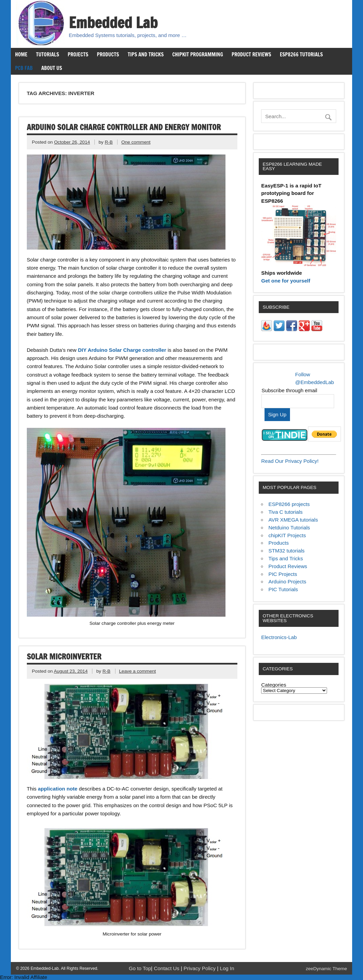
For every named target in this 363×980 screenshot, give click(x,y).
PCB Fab (24, 68)
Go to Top (140, 968)
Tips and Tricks (146, 54)
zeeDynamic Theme (326, 969)
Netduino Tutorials (289, 528)
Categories (274, 685)
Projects (78, 54)
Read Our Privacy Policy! (290, 461)
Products (108, 54)
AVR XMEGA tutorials (293, 520)
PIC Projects (283, 574)
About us (51, 68)
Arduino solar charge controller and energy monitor (124, 127)
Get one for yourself (286, 281)
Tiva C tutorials (286, 512)
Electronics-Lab (279, 637)
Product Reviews (251, 54)
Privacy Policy (201, 968)
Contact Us (167, 968)
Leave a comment (137, 671)
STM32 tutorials (287, 551)
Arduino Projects (287, 582)
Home (21, 54)
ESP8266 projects (289, 504)
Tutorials (48, 54)
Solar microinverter (64, 657)
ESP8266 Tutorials (301, 54)
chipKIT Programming (198, 54)
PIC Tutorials (283, 589)
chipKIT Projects (287, 535)
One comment (136, 142)
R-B (109, 142)
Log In (227, 968)
